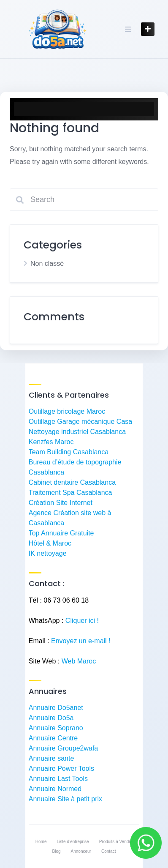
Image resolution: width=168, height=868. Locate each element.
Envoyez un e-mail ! (81, 641)
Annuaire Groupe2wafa (64, 748)
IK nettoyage (48, 553)
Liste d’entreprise (73, 842)
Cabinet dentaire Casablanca (72, 482)
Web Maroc (79, 661)
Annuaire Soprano (56, 728)
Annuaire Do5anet (56, 708)
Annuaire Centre (53, 738)
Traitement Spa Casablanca (70, 493)
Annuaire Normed (55, 789)
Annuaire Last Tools (58, 779)
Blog (57, 851)
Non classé (47, 263)
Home (41, 842)
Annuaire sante (51, 758)
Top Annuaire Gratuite (61, 533)
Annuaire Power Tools (61, 768)
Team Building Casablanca (69, 452)
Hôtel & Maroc (50, 543)
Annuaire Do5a (51, 718)
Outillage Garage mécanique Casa (80, 422)
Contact (108, 851)
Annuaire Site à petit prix (65, 799)
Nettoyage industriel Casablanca (77, 432)
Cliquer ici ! (82, 621)
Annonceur (81, 851)
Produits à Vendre (116, 842)
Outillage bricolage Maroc (67, 411)
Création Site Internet (61, 503)
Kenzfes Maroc (51, 442)
